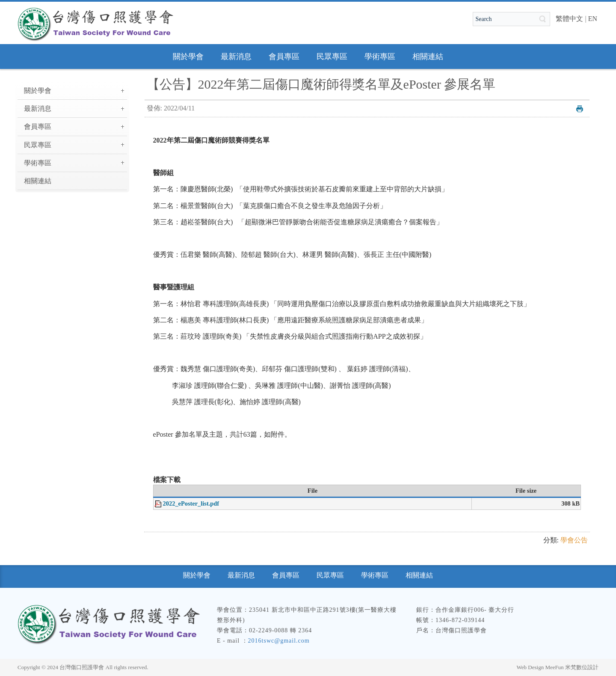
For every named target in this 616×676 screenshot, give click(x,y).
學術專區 (38, 163)
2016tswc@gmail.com (279, 641)
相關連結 (38, 181)
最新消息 (38, 109)
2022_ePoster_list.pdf (191, 503)
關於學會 (38, 91)
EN (593, 19)
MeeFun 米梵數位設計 (572, 667)
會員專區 (38, 127)
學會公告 (574, 540)
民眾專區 (38, 145)
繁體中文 (569, 19)
